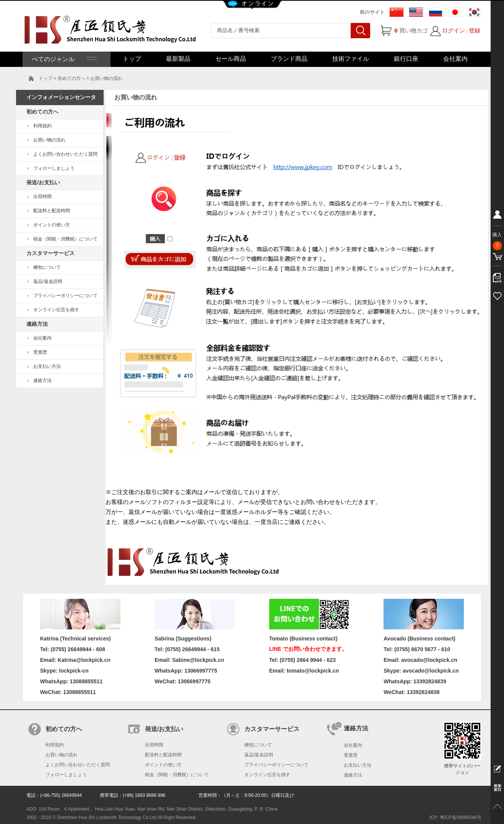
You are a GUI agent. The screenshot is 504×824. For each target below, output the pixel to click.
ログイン (454, 30)
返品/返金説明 (48, 281)
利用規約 (42, 126)
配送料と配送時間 (52, 211)
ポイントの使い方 (52, 225)
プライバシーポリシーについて (65, 296)
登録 (475, 30)
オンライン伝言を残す (56, 310)
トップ (132, 59)
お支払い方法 (47, 366)
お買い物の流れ (49, 140)
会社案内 (455, 59)
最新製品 (178, 59)
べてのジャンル (63, 59)
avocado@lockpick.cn (431, 671)
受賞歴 (40, 352)
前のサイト (372, 12)
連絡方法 (42, 380)
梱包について (47, 267)
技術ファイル (351, 59)
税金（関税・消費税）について (65, 239)
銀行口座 (406, 59)
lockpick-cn (74, 671)
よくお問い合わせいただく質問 (65, 154)
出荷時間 (42, 197)
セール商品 (231, 59)
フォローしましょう (54, 168)
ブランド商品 (289, 59)
